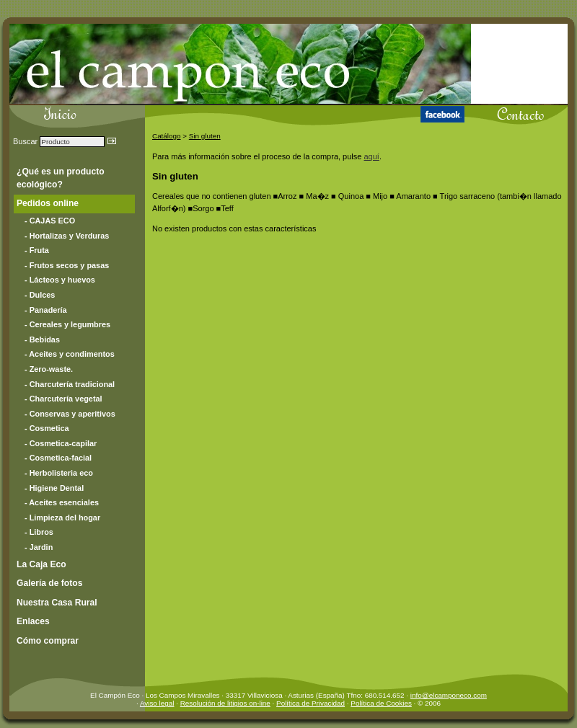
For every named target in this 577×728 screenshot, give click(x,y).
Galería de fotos (49, 583)
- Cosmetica (47, 428)
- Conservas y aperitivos (70, 414)
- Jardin (39, 547)
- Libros (39, 532)
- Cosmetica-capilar (61, 443)
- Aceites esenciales (62, 502)
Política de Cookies (381, 703)
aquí (371, 156)
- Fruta (37, 250)
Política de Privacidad (310, 703)
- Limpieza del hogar (62, 518)
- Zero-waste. (49, 369)
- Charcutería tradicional (70, 384)
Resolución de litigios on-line (225, 703)
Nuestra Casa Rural (57, 603)
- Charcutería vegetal (63, 399)
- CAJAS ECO (50, 221)
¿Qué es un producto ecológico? (61, 178)
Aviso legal (157, 703)
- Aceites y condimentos (70, 354)
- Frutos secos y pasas (67, 265)
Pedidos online (48, 203)
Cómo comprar (48, 641)
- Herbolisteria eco (59, 473)
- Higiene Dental (54, 488)
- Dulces (40, 295)
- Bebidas (42, 339)
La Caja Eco (41, 564)
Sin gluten (205, 136)
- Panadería (46, 310)
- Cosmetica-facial (58, 458)
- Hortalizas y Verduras (67, 236)
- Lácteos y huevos (60, 280)
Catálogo (167, 136)
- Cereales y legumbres (67, 324)
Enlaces (33, 621)
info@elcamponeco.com (449, 695)
